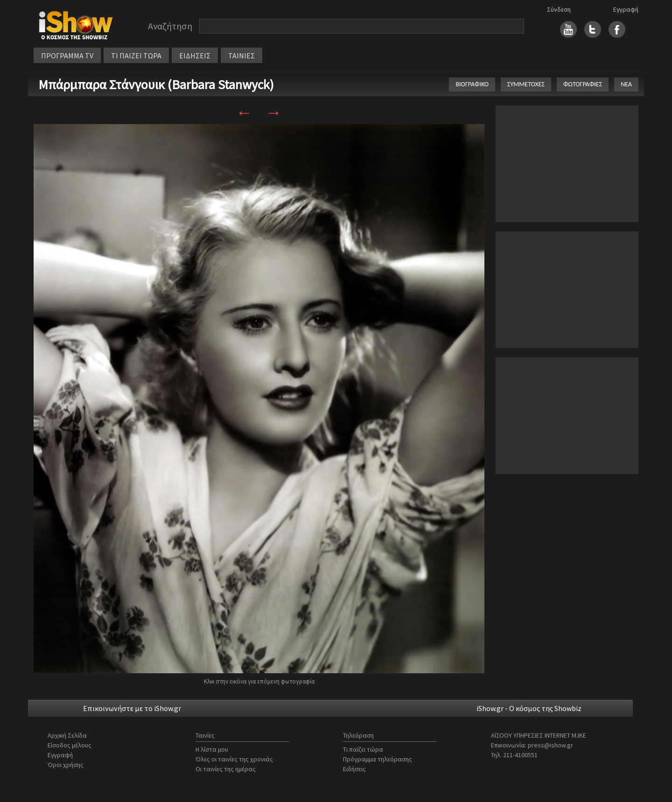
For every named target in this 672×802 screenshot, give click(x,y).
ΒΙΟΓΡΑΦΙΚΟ (472, 84)
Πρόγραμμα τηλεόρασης (378, 759)
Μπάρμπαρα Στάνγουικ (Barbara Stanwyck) (156, 84)
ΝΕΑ (626, 84)
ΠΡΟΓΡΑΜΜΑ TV (67, 56)
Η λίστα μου (212, 749)
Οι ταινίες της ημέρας (226, 769)
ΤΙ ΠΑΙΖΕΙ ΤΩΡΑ (136, 56)
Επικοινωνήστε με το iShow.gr (132, 708)
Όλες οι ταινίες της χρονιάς (234, 759)
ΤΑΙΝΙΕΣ (241, 56)
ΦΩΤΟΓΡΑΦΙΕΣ (583, 84)
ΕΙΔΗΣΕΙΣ (195, 56)
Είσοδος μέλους (70, 745)
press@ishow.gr (550, 745)
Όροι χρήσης (66, 765)
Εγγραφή (626, 9)
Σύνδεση (559, 9)
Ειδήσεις (354, 769)
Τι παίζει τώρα (363, 749)
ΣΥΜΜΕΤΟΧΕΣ (526, 84)
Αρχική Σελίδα (67, 735)
